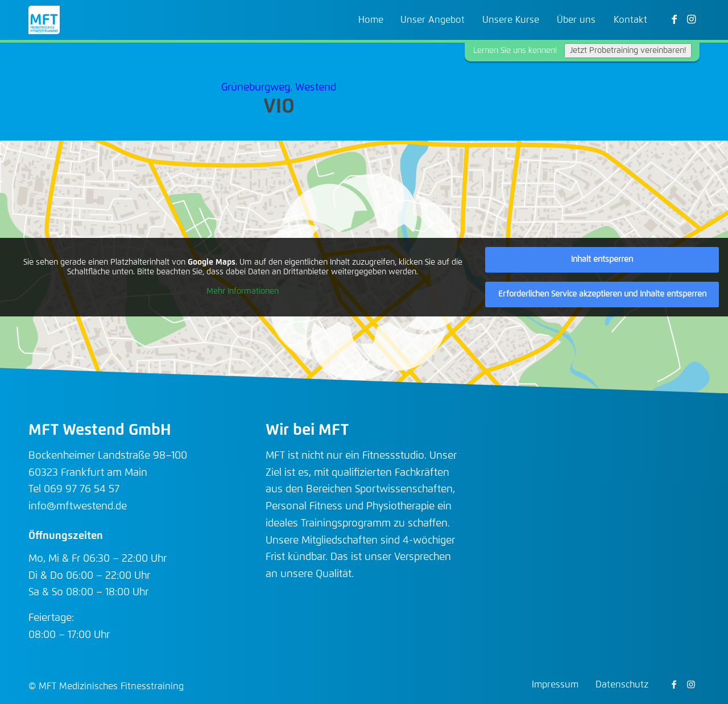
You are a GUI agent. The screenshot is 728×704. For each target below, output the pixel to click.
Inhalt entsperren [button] (602, 260)
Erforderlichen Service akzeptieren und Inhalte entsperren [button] (602, 294)
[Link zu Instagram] (691, 19)
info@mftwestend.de (78, 507)
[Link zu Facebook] (674, 19)
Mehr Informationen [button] (243, 291)
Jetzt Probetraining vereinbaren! (628, 51)
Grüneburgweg (256, 88)
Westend (316, 88)
